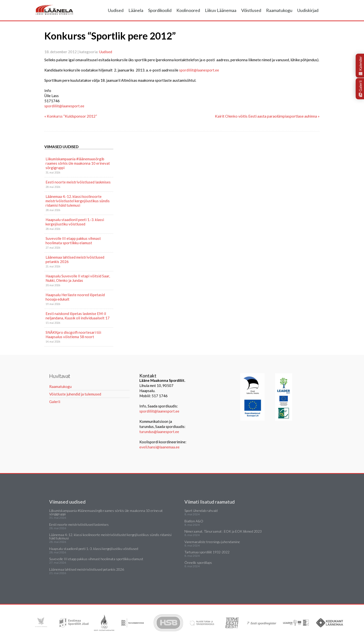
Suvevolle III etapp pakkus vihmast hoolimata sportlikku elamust (73, 241)
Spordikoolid (160, 10)
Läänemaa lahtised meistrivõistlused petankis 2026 (75, 259)
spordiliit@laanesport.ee (199, 70)
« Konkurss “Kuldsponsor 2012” (71, 116)
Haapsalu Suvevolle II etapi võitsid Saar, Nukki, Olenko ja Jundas (78, 278)
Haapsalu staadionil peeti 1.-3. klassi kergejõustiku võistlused (75, 222)
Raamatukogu (279, 10)
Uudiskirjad (308, 10)
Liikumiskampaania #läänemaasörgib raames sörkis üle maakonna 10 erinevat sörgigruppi (78, 163)
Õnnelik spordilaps (198, 562)
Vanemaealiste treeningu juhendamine (212, 542)
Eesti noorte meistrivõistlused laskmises (78, 182)
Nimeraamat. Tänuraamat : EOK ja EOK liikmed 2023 (223, 531)
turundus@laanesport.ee (160, 432)
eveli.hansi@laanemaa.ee (159, 447)
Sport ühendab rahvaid (201, 511)
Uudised (116, 10)
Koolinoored (188, 10)
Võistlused (251, 10)
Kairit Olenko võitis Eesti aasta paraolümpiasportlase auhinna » (267, 116)
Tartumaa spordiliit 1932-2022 (207, 552)
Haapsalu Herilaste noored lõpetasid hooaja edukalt (75, 297)
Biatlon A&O (194, 521)
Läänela (136, 10)
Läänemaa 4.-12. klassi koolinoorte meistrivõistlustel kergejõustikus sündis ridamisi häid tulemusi (78, 201)
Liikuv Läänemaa (221, 10)
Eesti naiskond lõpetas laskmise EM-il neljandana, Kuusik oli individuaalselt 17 (78, 316)
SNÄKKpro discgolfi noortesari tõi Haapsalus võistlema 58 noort (73, 334)
